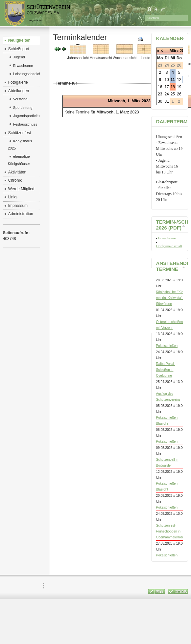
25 (173, 94)
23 (160, 94)
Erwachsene (167, 238)
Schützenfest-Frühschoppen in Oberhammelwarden (171, 531)
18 (173, 87)
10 (167, 80)
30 (160, 101)
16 (160, 87)
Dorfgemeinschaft (169, 246)
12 (179, 80)
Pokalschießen (167, 346)
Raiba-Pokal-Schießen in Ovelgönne (166, 370)
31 (167, 101)
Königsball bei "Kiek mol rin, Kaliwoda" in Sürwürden (171, 298)
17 (167, 87)
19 (179, 87)
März (174, 51)
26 (179, 94)
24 (167, 94)
